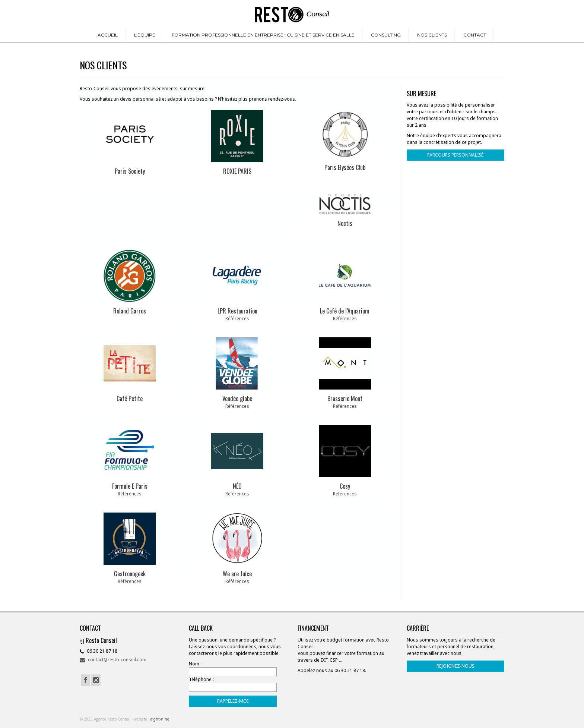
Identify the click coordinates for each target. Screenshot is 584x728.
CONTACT (475, 35)
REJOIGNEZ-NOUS (456, 666)
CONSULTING (386, 35)
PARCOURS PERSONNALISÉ (455, 155)
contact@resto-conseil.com (113, 660)
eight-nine (160, 719)
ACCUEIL (108, 35)
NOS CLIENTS (432, 35)
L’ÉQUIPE (145, 35)
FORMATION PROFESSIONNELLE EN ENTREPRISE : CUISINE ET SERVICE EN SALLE (263, 35)
